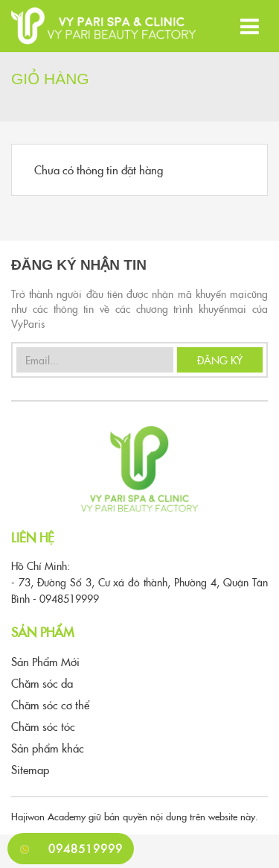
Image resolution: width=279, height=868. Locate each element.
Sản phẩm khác (48, 748)
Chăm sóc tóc (43, 726)
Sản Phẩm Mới (45, 661)
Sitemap (30, 769)
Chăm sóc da (42, 683)
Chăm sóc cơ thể (50, 704)
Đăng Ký (220, 360)
